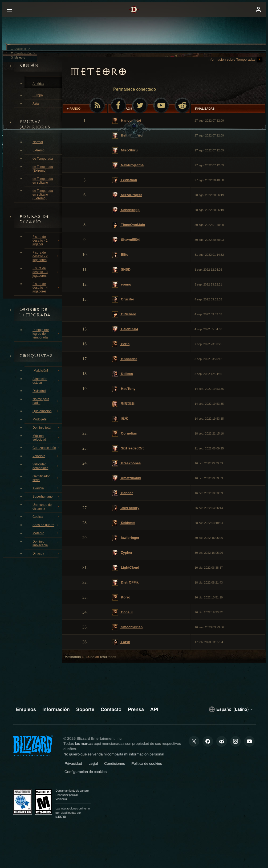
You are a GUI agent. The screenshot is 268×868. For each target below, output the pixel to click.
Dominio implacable (46, 543)
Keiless (123, 374)
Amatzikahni (127, 478)
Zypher (122, 553)
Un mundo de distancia (46, 507)
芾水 (120, 419)
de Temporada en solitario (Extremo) (43, 195)
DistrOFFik (125, 583)
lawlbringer (126, 538)
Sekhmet (124, 523)
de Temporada (43, 159)
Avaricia (46, 488)
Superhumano (46, 497)
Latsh (121, 642)
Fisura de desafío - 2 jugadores (46, 256)
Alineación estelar (46, 381)
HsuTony (124, 389)
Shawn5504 (126, 240)
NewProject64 (128, 165)
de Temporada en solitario (43, 181)
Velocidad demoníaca (46, 466)
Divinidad (46, 391)
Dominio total (46, 428)
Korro (121, 598)
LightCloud (126, 568)
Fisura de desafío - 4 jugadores (46, 288)
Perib (121, 344)
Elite (120, 255)
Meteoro (46, 533)
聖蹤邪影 (123, 404)
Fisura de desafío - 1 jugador (46, 241)
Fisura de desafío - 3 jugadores (46, 272)
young (122, 285)
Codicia (46, 517)
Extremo (38, 150)
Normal (38, 142)
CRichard (124, 314)
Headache (125, 359)
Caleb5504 (125, 329)
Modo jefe (46, 419)
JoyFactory (126, 508)
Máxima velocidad (46, 438)
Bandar (122, 493)
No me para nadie (46, 401)
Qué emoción (46, 411)
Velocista (46, 456)
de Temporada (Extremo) (43, 169)
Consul (122, 612)
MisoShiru (125, 150)
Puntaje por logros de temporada (46, 334)
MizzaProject (127, 195)
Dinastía (46, 553)
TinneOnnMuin (129, 225)
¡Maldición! (46, 371)
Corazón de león (46, 448)
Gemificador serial (46, 478)
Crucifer (123, 299)
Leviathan (125, 180)
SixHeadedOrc (128, 449)
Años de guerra (46, 525)
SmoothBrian (127, 627)
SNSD (121, 270)
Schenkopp (126, 210)
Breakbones (126, 463)
